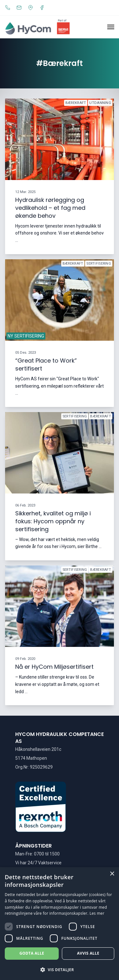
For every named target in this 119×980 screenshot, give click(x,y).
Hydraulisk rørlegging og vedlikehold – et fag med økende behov (50, 208)
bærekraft (76, 103)
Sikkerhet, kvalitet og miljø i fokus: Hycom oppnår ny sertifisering (53, 522)
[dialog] (60, 924)
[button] (60, 970)
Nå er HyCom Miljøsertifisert (54, 667)
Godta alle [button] (32, 953)
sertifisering (99, 264)
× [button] (112, 874)
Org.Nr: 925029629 (34, 767)
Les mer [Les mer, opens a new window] (97, 913)
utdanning (100, 103)
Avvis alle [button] (88, 953)
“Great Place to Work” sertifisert (46, 364)
